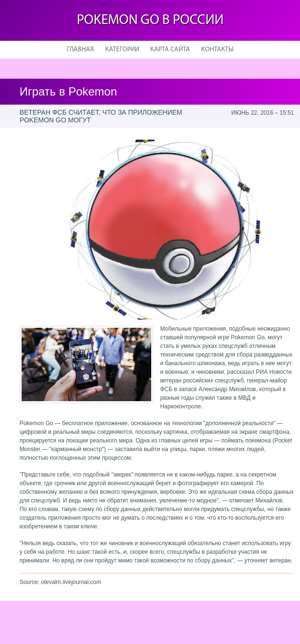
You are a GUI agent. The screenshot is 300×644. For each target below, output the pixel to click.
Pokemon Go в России (150, 20)
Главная (80, 50)
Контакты (217, 50)
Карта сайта (170, 50)
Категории (122, 50)
